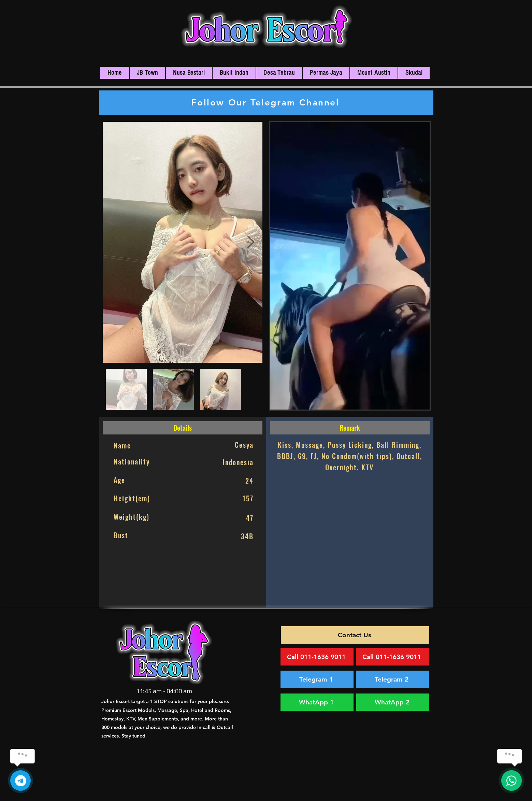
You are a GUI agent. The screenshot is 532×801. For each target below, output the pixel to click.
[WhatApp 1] (317, 702)
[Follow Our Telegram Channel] (266, 103)
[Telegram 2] (392, 679)
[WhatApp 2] (393, 702)
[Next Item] (251, 242)
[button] (147, 73)
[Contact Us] (355, 635)
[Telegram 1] (317, 679)
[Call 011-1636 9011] (317, 657)
